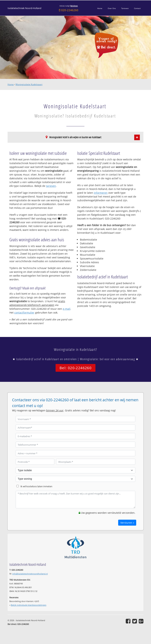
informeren (101, 193)
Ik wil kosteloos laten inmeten (36, 486)
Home (11, 84)
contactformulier (24, 313)
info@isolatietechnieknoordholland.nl (30, 574)
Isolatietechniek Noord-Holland (24, 8)
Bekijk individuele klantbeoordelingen (29, 605)
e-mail (67, 309)
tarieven (51, 186)
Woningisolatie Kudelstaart (29, 84)
